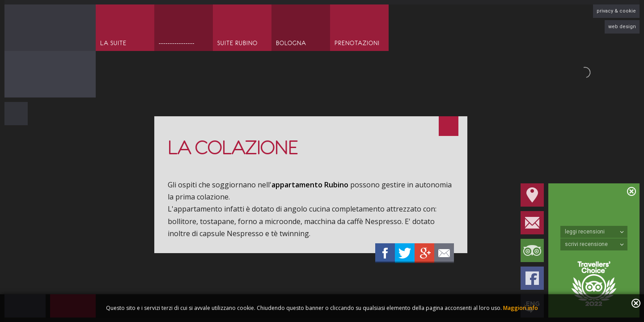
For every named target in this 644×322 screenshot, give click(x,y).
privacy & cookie (616, 11)
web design (622, 27)
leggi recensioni (594, 232)
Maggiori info (521, 308)
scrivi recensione (594, 244)
